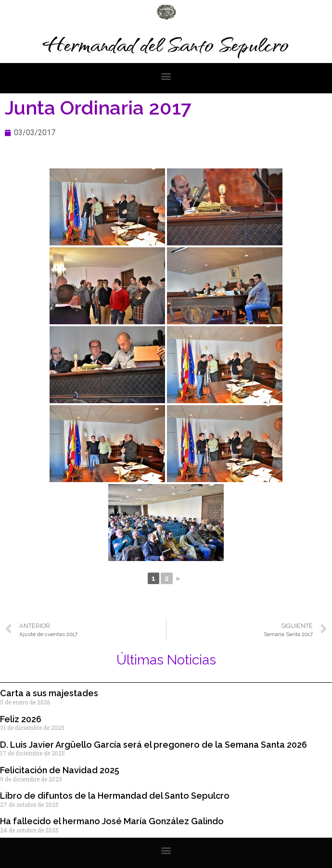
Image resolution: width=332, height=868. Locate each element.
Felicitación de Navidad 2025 (60, 770)
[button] (166, 76)
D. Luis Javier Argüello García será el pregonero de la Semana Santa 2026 (153, 745)
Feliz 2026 (21, 719)
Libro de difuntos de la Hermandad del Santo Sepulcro (115, 796)
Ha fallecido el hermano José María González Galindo (112, 821)
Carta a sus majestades (49, 693)
